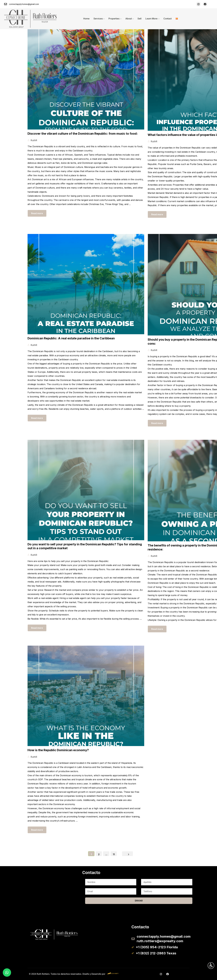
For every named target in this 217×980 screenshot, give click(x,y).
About (129, 19)
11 (114, 854)
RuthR (34, 140)
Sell (139, 19)
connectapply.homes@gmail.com (24, 4)
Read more (37, 213)
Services (98, 19)
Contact (168, 19)
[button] (7, 973)
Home (86, 19)
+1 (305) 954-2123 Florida (157, 947)
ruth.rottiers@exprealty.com (160, 941)
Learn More (151, 19)
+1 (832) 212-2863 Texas (156, 953)
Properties (114, 19)
